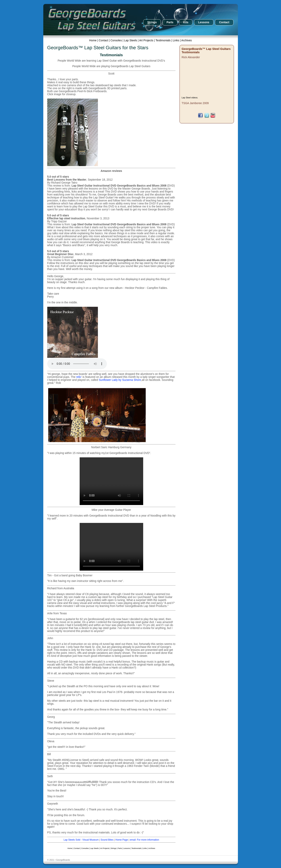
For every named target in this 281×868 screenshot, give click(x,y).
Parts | (121, 848)
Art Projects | (147, 40)
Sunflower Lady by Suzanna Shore (120, 380)
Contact (224, 22)
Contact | (105, 40)
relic (79, 377)
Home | (94, 40)
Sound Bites (107, 840)
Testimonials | (164, 40)
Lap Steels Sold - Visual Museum (81, 840)
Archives (187, 40)
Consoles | (117, 40)
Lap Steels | (132, 40)
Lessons (204, 22)
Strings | (114, 848)
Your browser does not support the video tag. (111, 481)
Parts (170, 22)
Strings (152, 22)
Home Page (122, 840)
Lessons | (127, 848)
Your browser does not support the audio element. (77, 364)
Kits (186, 22)
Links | (177, 40)
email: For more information (144, 840)
